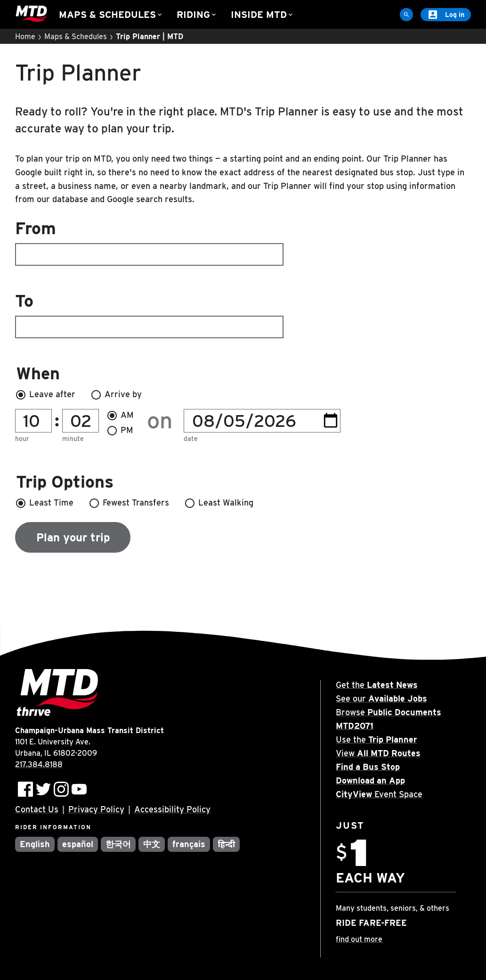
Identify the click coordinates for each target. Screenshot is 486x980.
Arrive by (116, 395)
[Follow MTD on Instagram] (61, 789)
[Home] (31, 14)
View (378, 753)
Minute (73, 439)
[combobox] (243, 243)
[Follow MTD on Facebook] (25, 789)
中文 (152, 844)
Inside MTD (263, 15)
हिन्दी (226, 844)
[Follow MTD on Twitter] (43, 789)
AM (120, 416)
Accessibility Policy (172, 809)
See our (381, 698)
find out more (359, 939)
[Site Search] (406, 15)
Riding (197, 15)
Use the (377, 739)
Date (191, 439)
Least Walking (219, 503)
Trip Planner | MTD (150, 37)
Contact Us (37, 809)
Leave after (45, 395)
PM (120, 431)
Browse (389, 712)
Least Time (44, 503)
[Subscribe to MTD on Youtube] (79, 789)
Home (25, 37)
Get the (377, 685)
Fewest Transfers (129, 503)
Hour (22, 439)
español (78, 844)
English (35, 844)
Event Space (379, 794)
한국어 (118, 844)
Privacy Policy (96, 809)
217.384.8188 (39, 764)
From (149, 242)
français (189, 844)
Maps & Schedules (111, 15)
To (149, 314)
